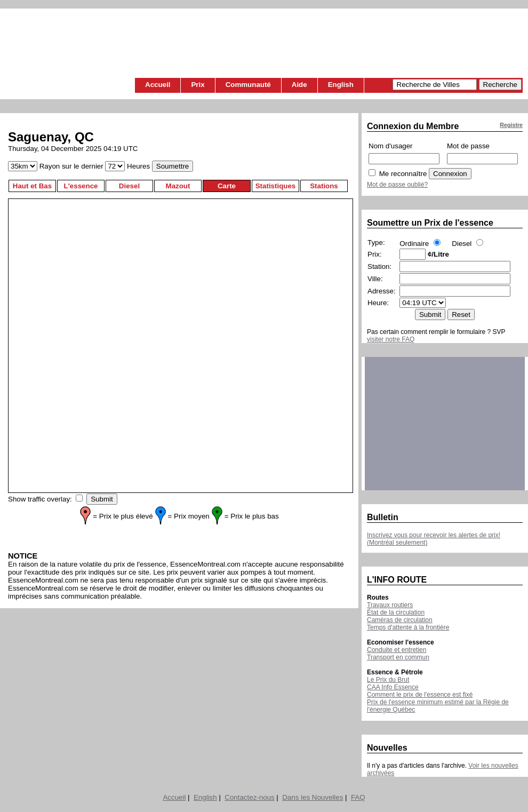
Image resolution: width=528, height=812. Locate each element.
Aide (299, 85)
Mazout (178, 186)
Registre (511, 125)
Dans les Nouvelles (313, 797)
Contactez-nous (249, 797)
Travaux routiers (390, 605)
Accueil (158, 85)
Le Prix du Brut (388, 680)
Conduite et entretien (397, 650)
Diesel (129, 186)
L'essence (81, 186)
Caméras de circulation (400, 620)
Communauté (248, 85)
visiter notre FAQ (391, 339)
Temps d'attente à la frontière (408, 627)
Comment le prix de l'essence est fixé (420, 695)
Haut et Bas (32, 186)
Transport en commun (398, 657)
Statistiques (276, 186)
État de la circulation (396, 612)
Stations (324, 186)
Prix (198, 85)
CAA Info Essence (393, 687)
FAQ (358, 797)
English (341, 85)
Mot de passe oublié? (397, 185)
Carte (227, 186)
